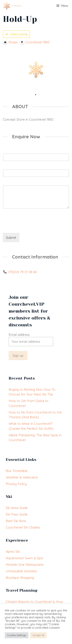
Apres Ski (13, 551)
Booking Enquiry (16, 183)
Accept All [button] (38, 635)
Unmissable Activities (21, 571)
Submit (11, 238)
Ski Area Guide (17, 508)
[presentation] (32, 227)
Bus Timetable (17, 471)
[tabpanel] (36, 70)
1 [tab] (36, 95)
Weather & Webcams (22, 477)
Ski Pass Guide (17, 514)
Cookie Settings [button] (17, 635)
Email (8, 167)
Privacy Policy (16, 484)
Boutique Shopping (20, 578)
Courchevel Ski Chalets (23, 527)
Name (8, 151)
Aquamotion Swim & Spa (24, 558)
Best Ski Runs (16, 521)
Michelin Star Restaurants (25, 565)
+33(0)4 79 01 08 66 (22, 272)
